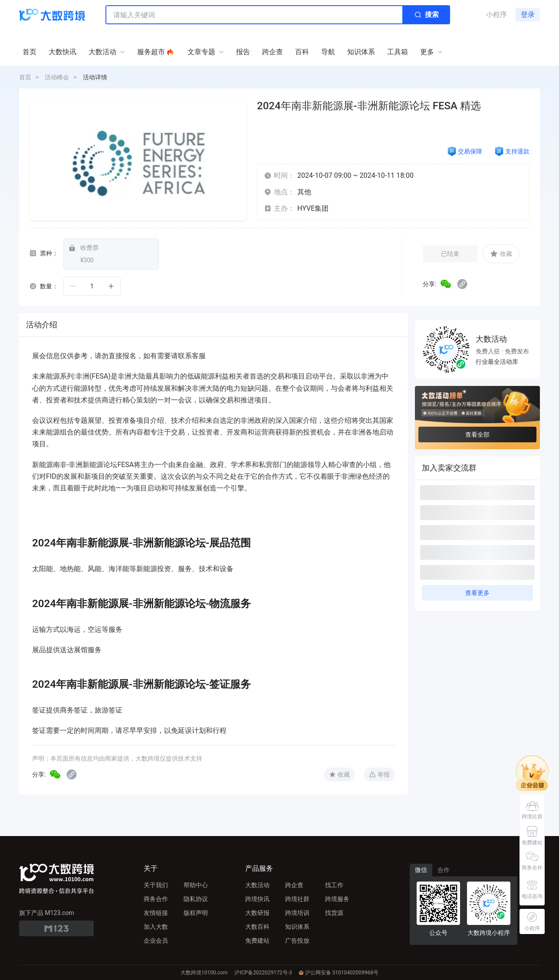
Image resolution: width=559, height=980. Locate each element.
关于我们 (156, 885)
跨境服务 (337, 899)
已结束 (450, 254)
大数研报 (257, 913)
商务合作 (156, 899)
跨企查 (294, 885)
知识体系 (297, 927)
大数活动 (257, 885)
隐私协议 (196, 899)
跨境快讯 (257, 899)
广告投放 (297, 941)
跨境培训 (297, 913)
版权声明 (196, 913)
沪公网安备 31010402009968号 (339, 973)
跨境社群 (297, 899)
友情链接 (156, 913)
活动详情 (95, 77)
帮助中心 (196, 885)
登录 (528, 15)
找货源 (334, 913)
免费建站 (257, 941)
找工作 (334, 885)
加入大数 (156, 927)
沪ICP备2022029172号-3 (263, 973)
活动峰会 (57, 77)
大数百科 (257, 927)
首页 (25, 77)
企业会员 (156, 941)
